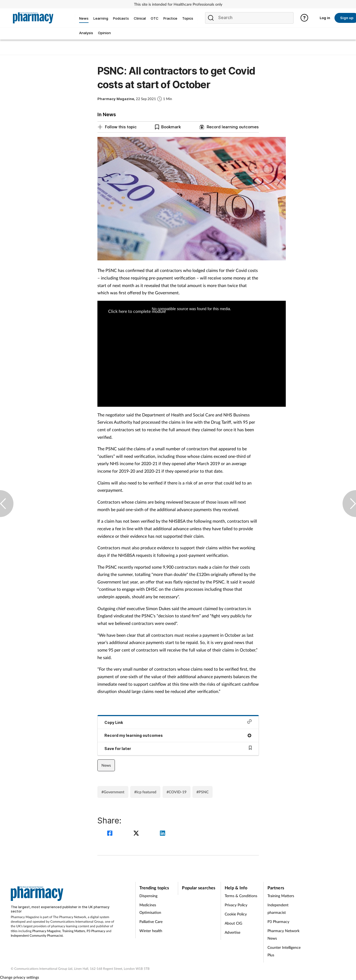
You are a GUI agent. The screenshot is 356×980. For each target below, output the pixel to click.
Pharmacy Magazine (46, 931)
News (106, 765)
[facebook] (111, 834)
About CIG (233, 923)
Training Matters (74, 931)
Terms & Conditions (241, 896)
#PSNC (202, 792)
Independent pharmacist (278, 909)
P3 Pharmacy (96, 931)
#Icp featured (145, 792)
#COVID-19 (177, 792)
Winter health (151, 931)
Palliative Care (151, 921)
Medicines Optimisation (150, 909)
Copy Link (178, 722)
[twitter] (137, 834)
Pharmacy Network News (283, 934)
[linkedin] (163, 834)
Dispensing (148, 896)
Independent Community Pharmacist (37, 935)
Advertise (232, 932)
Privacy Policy (236, 905)
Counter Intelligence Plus (284, 951)
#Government (113, 792)
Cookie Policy (236, 914)
